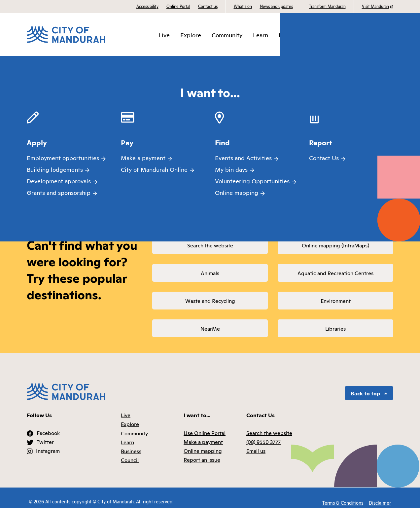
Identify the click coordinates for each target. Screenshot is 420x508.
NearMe (210, 328)
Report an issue (202, 453)
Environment (336, 301)
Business (295, 35)
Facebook (48, 425)
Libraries (335, 328)
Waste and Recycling (210, 301)
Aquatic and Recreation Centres (335, 273)
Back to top (369, 386)
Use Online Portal (205, 425)
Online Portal (178, 6)
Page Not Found (71, 62)
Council (326, 35)
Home (35, 62)
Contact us (208, 6)
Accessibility (147, 6)
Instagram (48, 444)
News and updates (276, 6)
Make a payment (203, 434)
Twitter (45, 434)
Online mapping (203, 444)
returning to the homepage (149, 189)
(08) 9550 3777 (263, 434)
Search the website (210, 245)
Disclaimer (380, 494)
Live (169, 35)
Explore (195, 35)
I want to (379, 35)
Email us (256, 444)
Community (232, 35)
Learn (265, 35)
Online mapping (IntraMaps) (335, 245)
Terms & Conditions (341, 494)
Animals (210, 273)
